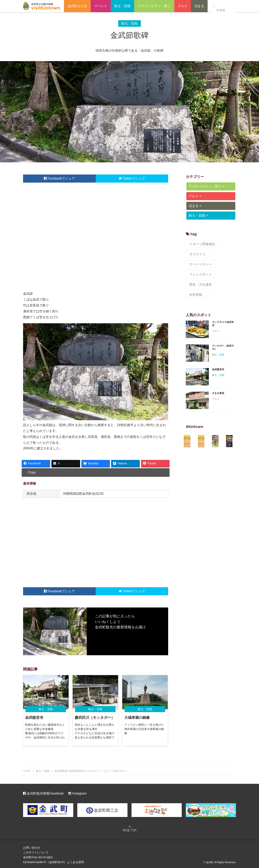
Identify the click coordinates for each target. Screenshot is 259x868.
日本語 (221, 6)
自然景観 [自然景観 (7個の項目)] (222, 269)
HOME (27, 769)
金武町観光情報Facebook (43, 792)
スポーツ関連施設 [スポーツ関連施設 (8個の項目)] (200, 243)
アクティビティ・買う (154, 6)
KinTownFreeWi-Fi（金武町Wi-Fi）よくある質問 (54, 861)
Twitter (125, 178)
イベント (101, 6)
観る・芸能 (122, 6)
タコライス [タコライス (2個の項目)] (196, 252)
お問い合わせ (32, 846)
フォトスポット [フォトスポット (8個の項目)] (199, 260)
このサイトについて (36, 851)
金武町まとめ (77, 6)
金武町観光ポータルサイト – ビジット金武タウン (41, 6)
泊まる (199, 6)
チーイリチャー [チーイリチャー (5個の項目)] (221, 252)
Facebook (53, 178)
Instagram (77, 792)
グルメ (183, 6)
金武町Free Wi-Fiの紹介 (38, 856)
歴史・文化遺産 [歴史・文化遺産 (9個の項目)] (199, 269)
